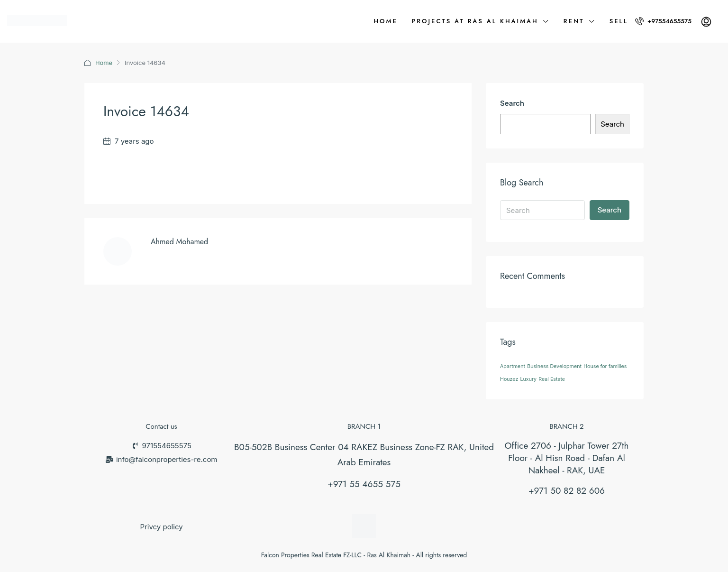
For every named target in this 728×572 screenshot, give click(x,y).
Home (385, 21)
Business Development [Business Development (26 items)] (554, 366)
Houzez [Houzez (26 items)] (509, 379)
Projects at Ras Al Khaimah (475, 21)
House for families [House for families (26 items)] (605, 366)
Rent (574, 21)
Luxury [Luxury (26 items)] (529, 379)
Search (512, 103)
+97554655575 (663, 21)
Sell (619, 21)
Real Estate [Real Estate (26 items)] (552, 379)
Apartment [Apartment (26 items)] (513, 366)
